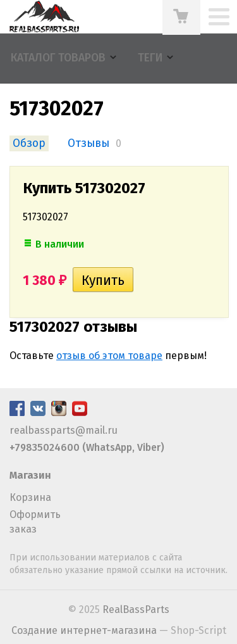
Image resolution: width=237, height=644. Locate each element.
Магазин (30, 475)
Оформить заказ (35, 521)
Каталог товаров (58, 58)
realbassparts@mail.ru (64, 430)
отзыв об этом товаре (109, 356)
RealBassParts (136, 609)
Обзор (29, 143)
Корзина (30, 497)
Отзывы (88, 143)
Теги (150, 58)
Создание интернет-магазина (84, 630)
